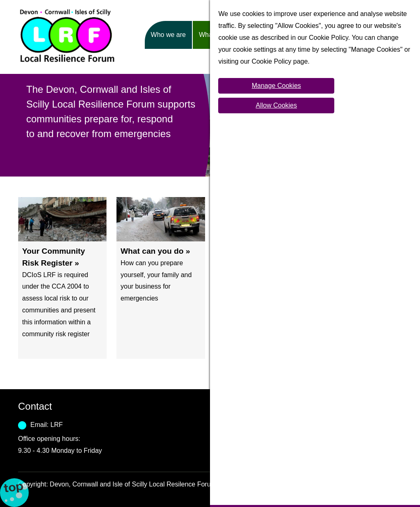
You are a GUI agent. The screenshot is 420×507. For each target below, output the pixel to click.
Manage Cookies (276, 86)
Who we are (168, 35)
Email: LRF (47, 425)
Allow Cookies (276, 105)
